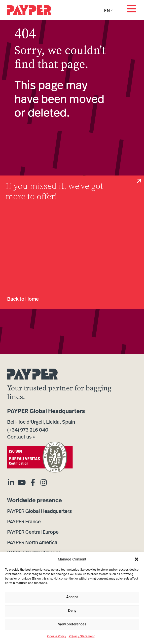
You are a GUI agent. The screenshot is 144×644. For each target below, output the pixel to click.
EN (107, 11)
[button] (137, 559)
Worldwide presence (35, 501)
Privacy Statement (82, 637)
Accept (72, 597)
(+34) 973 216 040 (28, 430)
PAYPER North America (32, 543)
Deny (72, 611)
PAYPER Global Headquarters (46, 412)
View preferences (72, 625)
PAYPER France (24, 522)
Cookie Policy (57, 637)
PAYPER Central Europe (33, 532)
